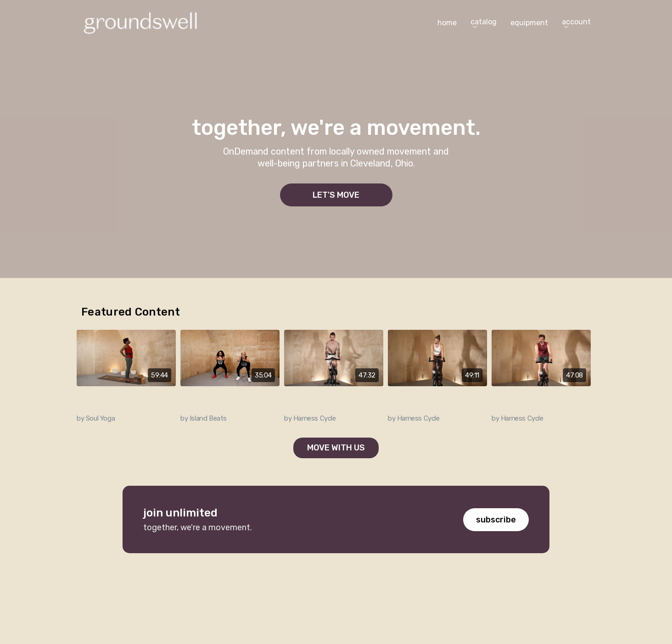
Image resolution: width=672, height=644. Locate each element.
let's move (336, 195)
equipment (529, 23)
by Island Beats (204, 418)
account (576, 23)
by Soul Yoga (96, 418)
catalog (484, 23)
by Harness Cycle (310, 418)
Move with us (336, 448)
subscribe (496, 520)
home (447, 23)
